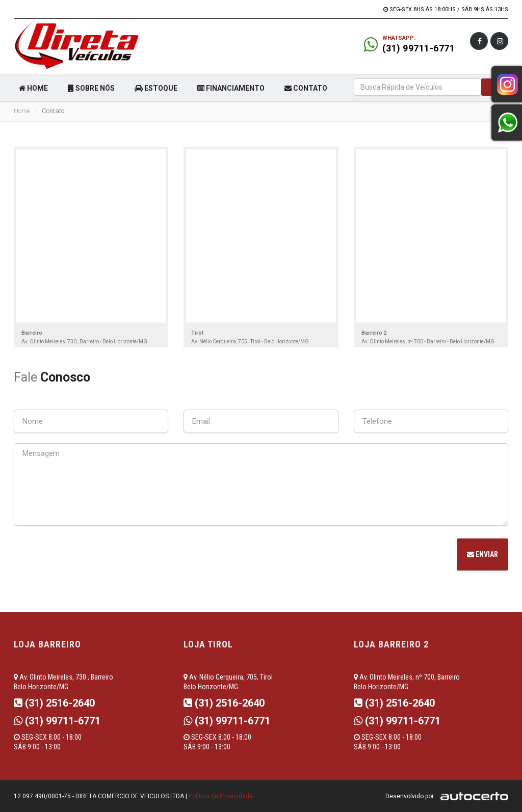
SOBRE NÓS (91, 88)
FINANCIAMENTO (231, 88)
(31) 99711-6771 (419, 48)
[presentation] (91, 556)
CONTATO (306, 88)
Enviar (482, 554)
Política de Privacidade (221, 796)
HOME (33, 88)
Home (22, 111)
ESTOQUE (156, 88)
